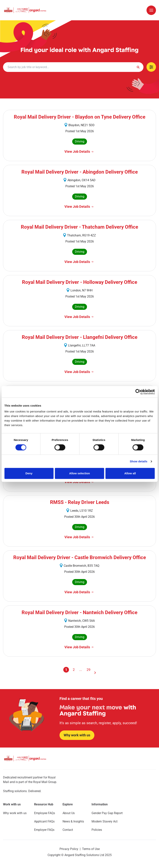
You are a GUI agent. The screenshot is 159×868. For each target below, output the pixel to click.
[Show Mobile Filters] (151, 67)
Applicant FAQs (44, 821)
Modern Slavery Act (105, 821)
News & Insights (73, 821)
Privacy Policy (69, 849)
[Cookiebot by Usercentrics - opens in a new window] (138, 392)
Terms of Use (91, 849)
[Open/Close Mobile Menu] (151, 10)
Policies (97, 830)
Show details (139, 461)
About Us (69, 813)
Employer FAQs (44, 830)
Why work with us (15, 813)
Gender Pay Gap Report (107, 813)
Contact (68, 830)
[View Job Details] (79, 152)
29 (89, 670)
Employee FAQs (45, 813)
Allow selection (79, 473)
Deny (29, 473)
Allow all (130, 473)
